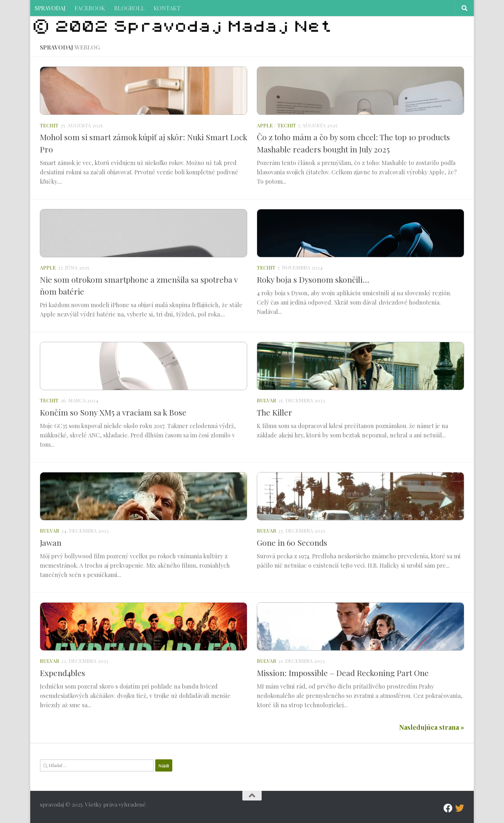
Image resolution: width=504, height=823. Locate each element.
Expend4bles (63, 673)
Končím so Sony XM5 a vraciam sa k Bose (113, 412)
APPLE (265, 125)
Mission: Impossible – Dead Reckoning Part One (343, 673)
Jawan (51, 542)
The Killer (274, 412)
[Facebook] (448, 808)
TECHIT (49, 125)
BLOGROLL (129, 8)
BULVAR (266, 400)
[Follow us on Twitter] (460, 808)
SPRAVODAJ (50, 8)
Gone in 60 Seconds (292, 542)
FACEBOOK (90, 8)
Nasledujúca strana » (432, 727)
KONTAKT (167, 8)
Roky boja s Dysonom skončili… (313, 279)
